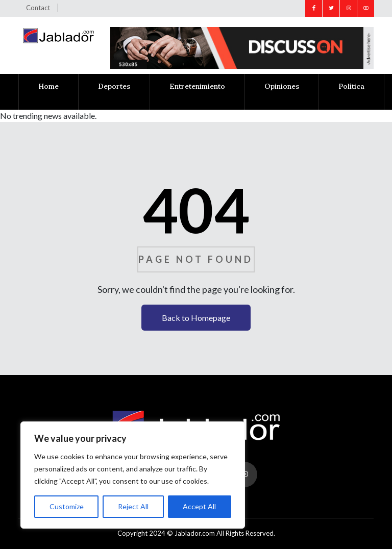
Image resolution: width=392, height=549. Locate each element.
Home (48, 86)
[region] (133, 475)
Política (351, 86)
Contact (38, 8)
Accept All (199, 506)
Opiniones (282, 86)
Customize (67, 506)
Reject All (133, 506)
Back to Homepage (196, 318)
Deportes (114, 86)
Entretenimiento (197, 86)
